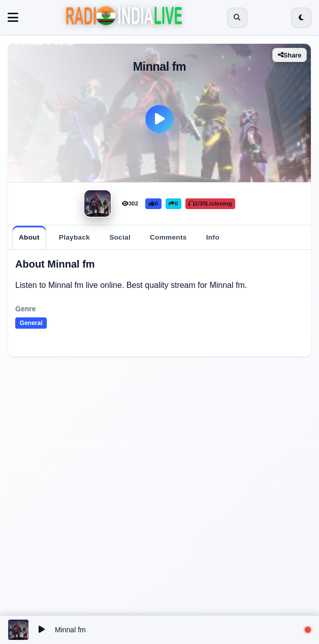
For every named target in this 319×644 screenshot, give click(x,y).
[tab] (29, 238)
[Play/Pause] (42, 630)
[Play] (160, 119)
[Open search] (237, 18)
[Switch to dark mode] (301, 18)
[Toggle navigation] (13, 18)
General (31, 323)
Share (290, 55)
